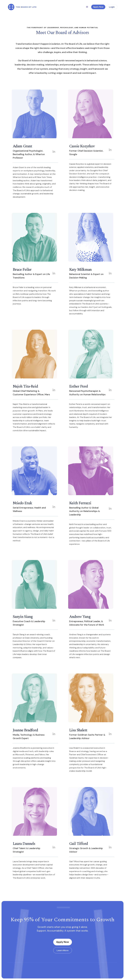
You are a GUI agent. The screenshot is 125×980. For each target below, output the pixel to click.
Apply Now (62, 942)
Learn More (63, 950)
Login (112, 7)
